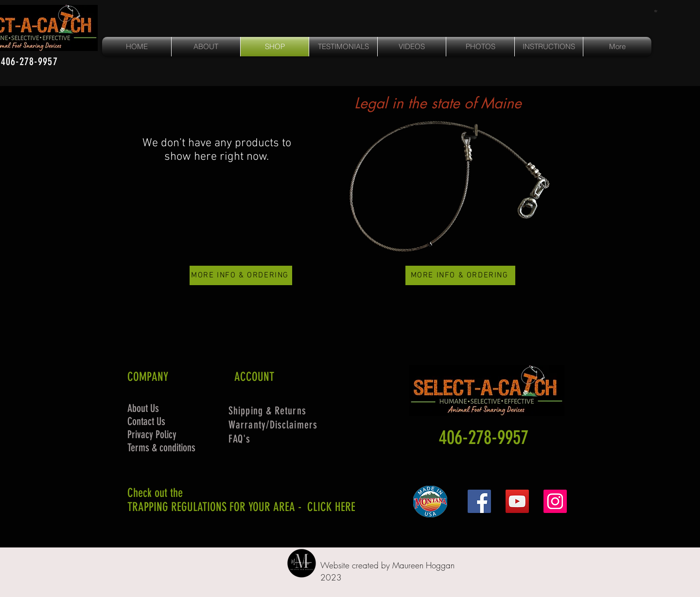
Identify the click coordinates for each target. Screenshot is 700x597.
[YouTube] (517, 501)
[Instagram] (555, 501)
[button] (657, 11)
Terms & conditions (161, 448)
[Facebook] (479, 501)
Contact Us (146, 421)
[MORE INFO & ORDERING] (241, 275)
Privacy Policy (152, 435)
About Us (143, 408)
